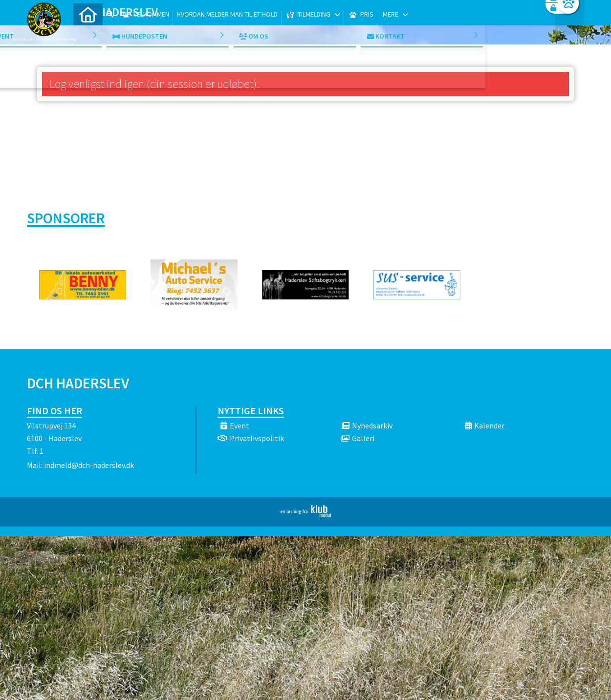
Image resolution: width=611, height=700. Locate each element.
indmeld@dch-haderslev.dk (89, 465)
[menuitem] (88, 33)
